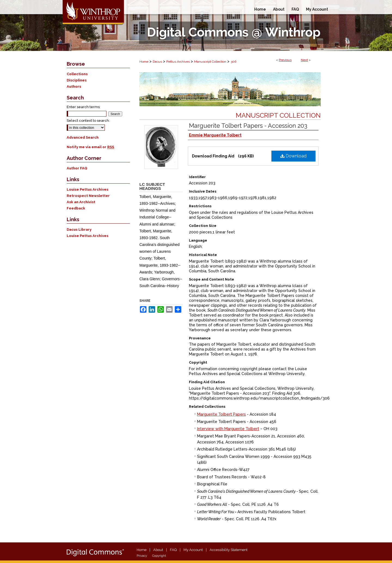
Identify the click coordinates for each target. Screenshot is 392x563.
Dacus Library (79, 229)
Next (304, 60)
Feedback (76, 208)
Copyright (159, 556)
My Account (193, 550)
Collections (77, 74)
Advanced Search (83, 137)
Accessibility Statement (229, 550)
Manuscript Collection (210, 62)
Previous (285, 60)
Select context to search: (88, 121)
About (158, 550)
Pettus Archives (178, 62)
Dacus (157, 62)
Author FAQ (77, 168)
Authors (74, 86)
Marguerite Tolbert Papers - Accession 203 (248, 126)
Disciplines (77, 80)
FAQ (173, 550)
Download (293, 156)
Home (144, 62)
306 (233, 62)
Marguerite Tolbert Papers (221, 414)
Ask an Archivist (81, 202)
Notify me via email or (90, 147)
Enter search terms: (84, 107)
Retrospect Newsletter (88, 196)
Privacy (142, 556)
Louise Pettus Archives (88, 189)
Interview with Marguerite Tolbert (228, 429)
